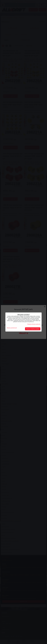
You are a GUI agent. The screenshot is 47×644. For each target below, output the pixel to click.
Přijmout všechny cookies (33, 329)
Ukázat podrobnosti (12, 328)
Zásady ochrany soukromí (34, 324)
